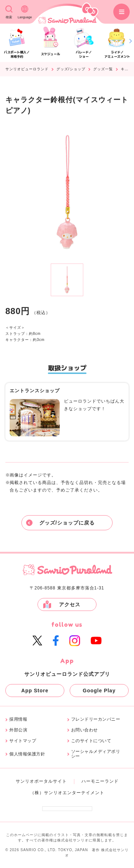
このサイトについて (91, 741)
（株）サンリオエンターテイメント (67, 793)
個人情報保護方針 (27, 754)
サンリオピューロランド (27, 69)
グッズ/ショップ (71, 69)
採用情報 (18, 719)
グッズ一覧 (103, 69)
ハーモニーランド (100, 781)
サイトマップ (23, 741)
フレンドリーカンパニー (96, 719)
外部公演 (18, 730)
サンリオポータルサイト (41, 781)
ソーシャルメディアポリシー (96, 754)
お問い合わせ (85, 730)
